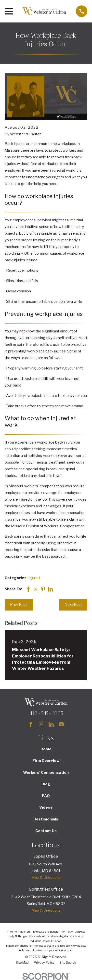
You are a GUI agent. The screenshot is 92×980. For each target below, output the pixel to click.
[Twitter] (41, 724)
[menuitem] (22, 963)
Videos (46, 807)
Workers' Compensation (46, 773)
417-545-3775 (46, 713)
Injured (34, 578)
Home (46, 749)
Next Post (73, 605)
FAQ (46, 796)
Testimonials (46, 819)
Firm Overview (46, 761)
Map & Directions (46, 878)
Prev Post (19, 605)
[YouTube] (61, 724)
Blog (46, 784)
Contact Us (46, 831)
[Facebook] (31, 724)
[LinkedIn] (51, 724)
